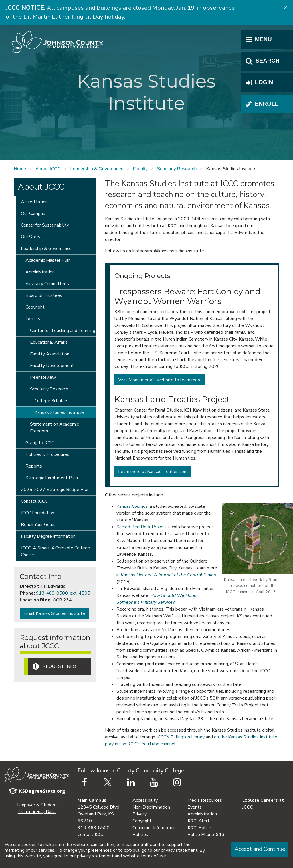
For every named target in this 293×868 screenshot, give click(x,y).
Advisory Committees (47, 284)
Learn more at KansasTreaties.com (153, 472)
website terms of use (145, 856)
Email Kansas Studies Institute (54, 613)
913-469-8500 (94, 828)
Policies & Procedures (47, 454)
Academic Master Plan (48, 260)
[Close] (285, 7)
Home (20, 169)
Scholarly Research (177, 169)
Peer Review (43, 377)
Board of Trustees (44, 295)
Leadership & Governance (97, 169)
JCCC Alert (198, 821)
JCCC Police (199, 828)
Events (195, 807)
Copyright (35, 307)
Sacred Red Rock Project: (142, 527)
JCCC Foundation (38, 513)
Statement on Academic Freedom (54, 428)
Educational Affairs (49, 342)
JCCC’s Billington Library (180, 737)
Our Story (31, 237)
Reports (34, 466)
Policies (140, 835)
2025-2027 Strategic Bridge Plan (55, 490)
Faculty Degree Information (48, 536)
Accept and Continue (260, 849)
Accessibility (145, 800)
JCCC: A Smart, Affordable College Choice (55, 551)
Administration (40, 272)
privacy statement (179, 850)
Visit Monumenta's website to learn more (160, 380)
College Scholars (51, 401)
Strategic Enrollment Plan (52, 478)
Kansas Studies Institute (59, 412)
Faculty (140, 169)
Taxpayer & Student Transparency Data (37, 808)
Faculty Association (50, 354)
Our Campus (33, 214)
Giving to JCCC (40, 443)
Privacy (140, 814)
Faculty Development (52, 366)
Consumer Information (154, 828)
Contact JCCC (34, 501)
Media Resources (205, 800)
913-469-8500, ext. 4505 (63, 593)
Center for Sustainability (45, 225)
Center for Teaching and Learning (63, 331)
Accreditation (34, 202)
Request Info (54, 666)
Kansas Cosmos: (133, 506)
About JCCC (48, 169)
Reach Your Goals (38, 525)
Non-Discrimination (151, 807)
